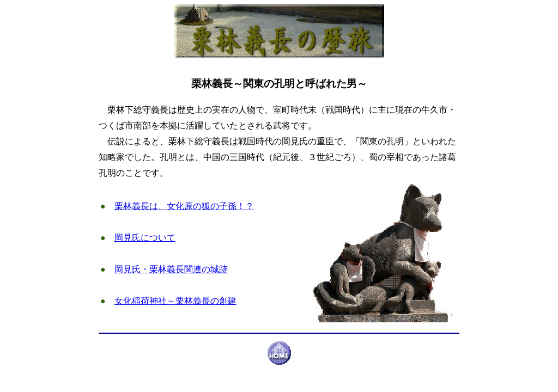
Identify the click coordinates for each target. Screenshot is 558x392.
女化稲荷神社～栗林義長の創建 (175, 301)
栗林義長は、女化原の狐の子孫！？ (184, 206)
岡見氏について (145, 238)
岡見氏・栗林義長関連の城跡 (171, 269)
